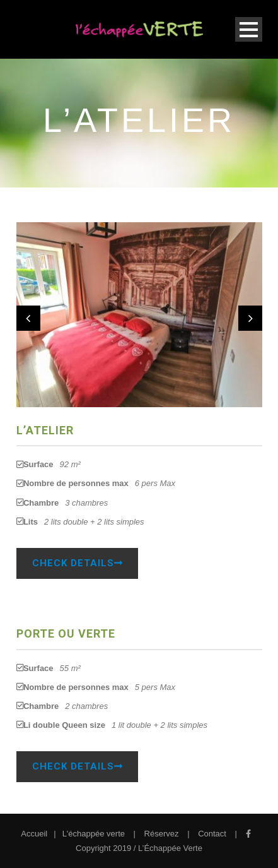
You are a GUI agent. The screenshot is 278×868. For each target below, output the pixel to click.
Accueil (34, 834)
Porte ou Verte (66, 633)
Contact (212, 834)
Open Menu (249, 29)
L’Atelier (45, 430)
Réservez (162, 834)
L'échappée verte (94, 834)
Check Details (77, 563)
